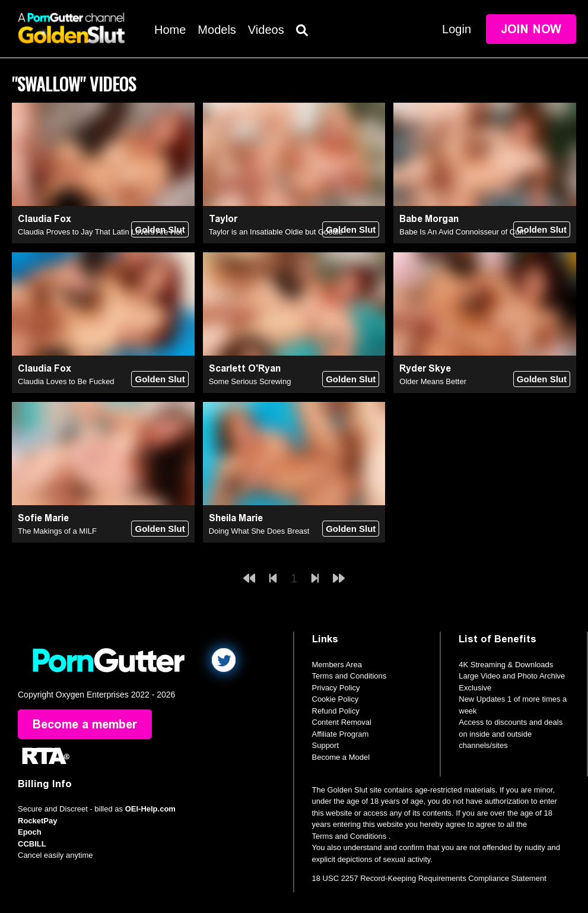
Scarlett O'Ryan (245, 368)
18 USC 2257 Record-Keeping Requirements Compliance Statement (429, 878)
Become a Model (341, 757)
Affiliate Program (341, 734)
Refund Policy (336, 711)
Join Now (531, 29)
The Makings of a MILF (57, 531)
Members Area (337, 665)
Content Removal (342, 722)
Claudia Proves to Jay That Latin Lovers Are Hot (100, 232)
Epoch (30, 832)
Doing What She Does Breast (259, 531)
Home (170, 30)
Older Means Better (433, 381)
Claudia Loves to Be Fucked (66, 381)
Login (457, 29)
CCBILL (32, 844)
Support (326, 745)
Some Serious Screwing (250, 381)
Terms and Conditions (349, 676)
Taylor (223, 219)
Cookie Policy (336, 699)
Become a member (85, 724)
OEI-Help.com (150, 809)
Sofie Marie (43, 518)
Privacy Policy (336, 688)
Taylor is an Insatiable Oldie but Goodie (276, 232)
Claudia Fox (45, 219)
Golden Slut (160, 229)
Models (217, 30)
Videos (266, 30)
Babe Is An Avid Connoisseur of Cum (463, 232)
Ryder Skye (425, 368)
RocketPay (37, 821)
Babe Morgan (429, 219)
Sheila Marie (236, 518)
